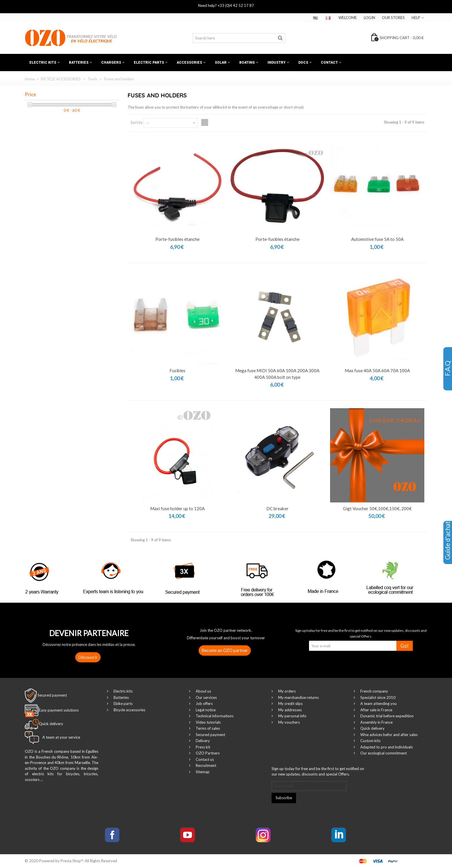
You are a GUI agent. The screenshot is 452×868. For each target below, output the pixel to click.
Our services (206, 697)
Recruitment (206, 765)
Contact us (204, 759)
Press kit (203, 747)
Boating (247, 63)
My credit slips (290, 704)
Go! (405, 646)
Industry (277, 63)
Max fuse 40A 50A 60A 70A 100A (377, 370)
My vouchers (289, 722)
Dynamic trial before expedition (387, 716)
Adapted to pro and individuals (386, 747)
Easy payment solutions (59, 710)
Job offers (204, 704)
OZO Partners (207, 753)
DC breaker (277, 508)
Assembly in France (376, 722)
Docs (303, 63)
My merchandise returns (298, 697)
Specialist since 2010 (377, 697)
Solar (221, 63)
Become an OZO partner (225, 650)
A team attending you (378, 704)
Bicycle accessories (129, 710)
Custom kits (370, 741)
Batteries (79, 63)
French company (374, 691)
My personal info (292, 716)
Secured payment (52, 695)
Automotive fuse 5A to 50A (377, 239)
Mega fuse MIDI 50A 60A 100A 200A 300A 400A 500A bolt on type (277, 374)
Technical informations (214, 716)
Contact (329, 63)
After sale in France (376, 710)
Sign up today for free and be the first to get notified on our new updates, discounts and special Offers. (318, 771)
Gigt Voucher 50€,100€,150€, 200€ (377, 508)
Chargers (111, 63)
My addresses (290, 710)
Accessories (189, 63)
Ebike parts (123, 704)
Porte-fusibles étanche (177, 239)
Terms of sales (207, 728)
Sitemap (202, 772)
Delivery (202, 741)
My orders (287, 691)
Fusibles (177, 370)
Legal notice (205, 710)
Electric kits (43, 63)
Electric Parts (149, 63)
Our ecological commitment (383, 753)
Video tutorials (208, 722)
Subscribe (284, 798)
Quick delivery (372, 728)
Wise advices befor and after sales (389, 735)
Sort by (137, 122)
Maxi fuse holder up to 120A (177, 508)
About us (203, 691)
